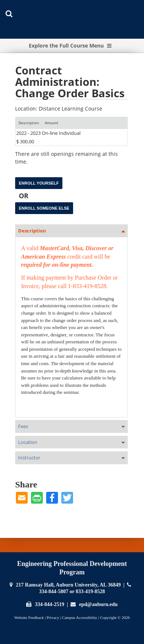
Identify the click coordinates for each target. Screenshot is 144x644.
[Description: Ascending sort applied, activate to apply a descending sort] (29, 123)
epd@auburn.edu (98, 604)
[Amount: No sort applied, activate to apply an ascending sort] (52, 123)
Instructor (29, 458)
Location (28, 442)
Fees (23, 426)
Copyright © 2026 (115, 617)
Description (32, 231)
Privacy (53, 617)
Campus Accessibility (80, 617)
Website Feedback (29, 617)
